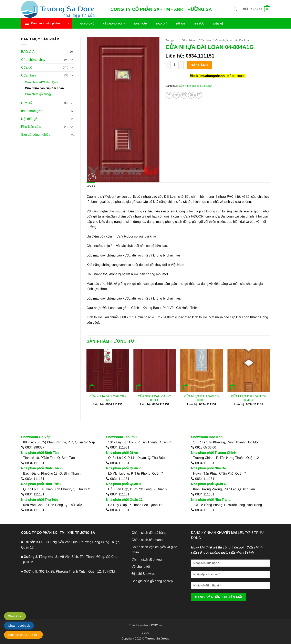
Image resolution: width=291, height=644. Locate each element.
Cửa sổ (27, 103)
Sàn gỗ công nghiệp (36, 135)
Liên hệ (218, 24)
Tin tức (199, 24)
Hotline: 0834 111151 (23, 635)
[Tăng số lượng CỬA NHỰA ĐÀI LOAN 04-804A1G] (181, 65)
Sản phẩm (141, 24)
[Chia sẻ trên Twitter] (176, 95)
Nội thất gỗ (29, 119)
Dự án (181, 24)
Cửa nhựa (29, 75)
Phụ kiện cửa (31, 127)
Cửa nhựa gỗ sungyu (39, 94)
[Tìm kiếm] (235, 9)
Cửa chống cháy (33, 60)
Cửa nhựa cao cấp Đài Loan (44, 88)
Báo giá (162, 24)
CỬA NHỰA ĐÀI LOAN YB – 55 (108, 398)
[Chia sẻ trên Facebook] (169, 95)
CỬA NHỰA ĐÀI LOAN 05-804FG (248, 398)
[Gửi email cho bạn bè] (184, 95)
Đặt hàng (199, 65)
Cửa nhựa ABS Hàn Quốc (42, 82)
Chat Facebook (19, 626)
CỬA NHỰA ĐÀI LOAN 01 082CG (155, 398)
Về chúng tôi (114, 24)
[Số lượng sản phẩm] (175, 65)
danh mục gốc (32, 111)
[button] (256, 9)
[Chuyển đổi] (72, 60)
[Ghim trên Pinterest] (191, 95)
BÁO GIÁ (28, 52)
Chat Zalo (15, 616)
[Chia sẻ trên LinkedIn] (199, 95)
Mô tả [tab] (91, 186)
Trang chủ (86, 24)
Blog (145, 633)
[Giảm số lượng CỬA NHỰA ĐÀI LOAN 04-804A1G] (168, 65)
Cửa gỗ (27, 67)
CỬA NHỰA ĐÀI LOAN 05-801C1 (202, 398)
